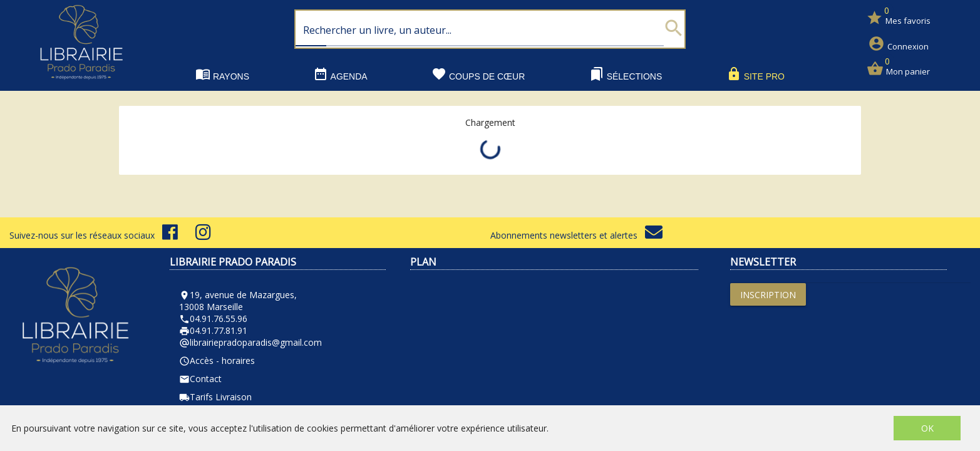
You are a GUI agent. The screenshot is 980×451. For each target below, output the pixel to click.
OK (927, 428)
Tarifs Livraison (215, 397)
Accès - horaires (217, 360)
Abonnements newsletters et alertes (576, 235)
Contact (200, 379)
